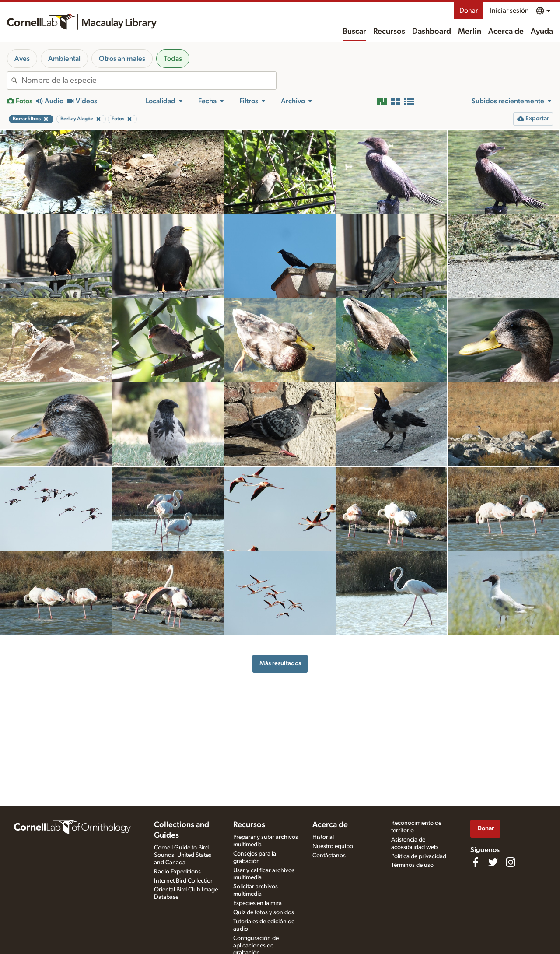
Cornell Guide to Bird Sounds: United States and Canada (183, 855)
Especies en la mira (257, 903)
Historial (323, 837)
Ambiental (64, 59)
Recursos (389, 32)
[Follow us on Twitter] (493, 862)
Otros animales (122, 59)
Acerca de (506, 32)
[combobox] (149, 81)
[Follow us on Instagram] (511, 862)
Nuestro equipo (333, 846)
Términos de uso (412, 865)
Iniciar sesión (509, 11)
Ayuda (542, 32)
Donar (469, 11)
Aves (22, 59)
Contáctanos (329, 856)
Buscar (354, 32)
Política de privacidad (419, 856)
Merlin (470, 32)
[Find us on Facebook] (476, 862)
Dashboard (432, 32)
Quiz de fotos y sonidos (264, 912)
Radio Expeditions (177, 872)
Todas (173, 59)
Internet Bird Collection (184, 881)
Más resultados (280, 663)
